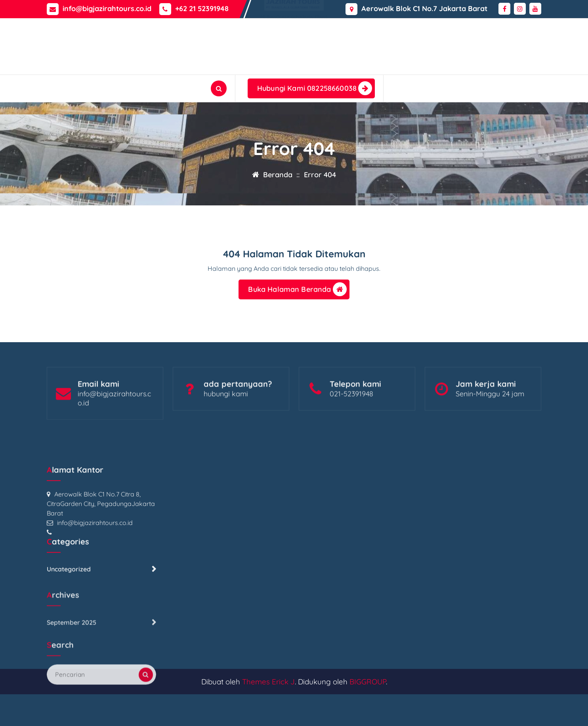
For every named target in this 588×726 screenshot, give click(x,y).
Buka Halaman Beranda (297, 291)
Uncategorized (69, 673)
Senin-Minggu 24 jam (490, 418)
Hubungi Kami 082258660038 (315, 88)
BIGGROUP (368, 682)
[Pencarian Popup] (219, 88)
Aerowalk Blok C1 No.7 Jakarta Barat (424, 8)
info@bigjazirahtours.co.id (107, 8)
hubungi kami (226, 418)
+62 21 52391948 (202, 8)
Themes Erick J (268, 682)
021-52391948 (351, 418)
